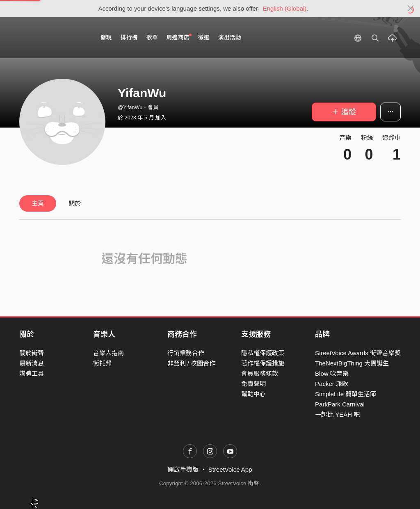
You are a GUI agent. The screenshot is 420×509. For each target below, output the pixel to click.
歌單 (152, 38)
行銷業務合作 (186, 353)
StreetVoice (53, 38)
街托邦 (102, 363)
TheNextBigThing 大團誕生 (352, 363)
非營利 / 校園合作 (192, 363)
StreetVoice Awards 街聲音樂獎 (358, 353)
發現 (106, 38)
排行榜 (129, 38)
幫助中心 (253, 394)
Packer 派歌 (332, 384)
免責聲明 (253, 384)
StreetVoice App (230, 469)
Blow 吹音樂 (332, 373)
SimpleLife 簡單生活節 (346, 394)
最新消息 (32, 363)
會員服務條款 (260, 373)
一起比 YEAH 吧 (337, 414)
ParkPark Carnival (340, 404)
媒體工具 (32, 373)
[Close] (411, 9)
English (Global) (285, 8)
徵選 (204, 38)
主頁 (38, 203)
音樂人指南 (108, 353)
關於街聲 (32, 353)
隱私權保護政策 (263, 353)
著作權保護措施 (263, 363)
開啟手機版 (183, 469)
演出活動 (230, 38)
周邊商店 (179, 37)
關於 (75, 203)
